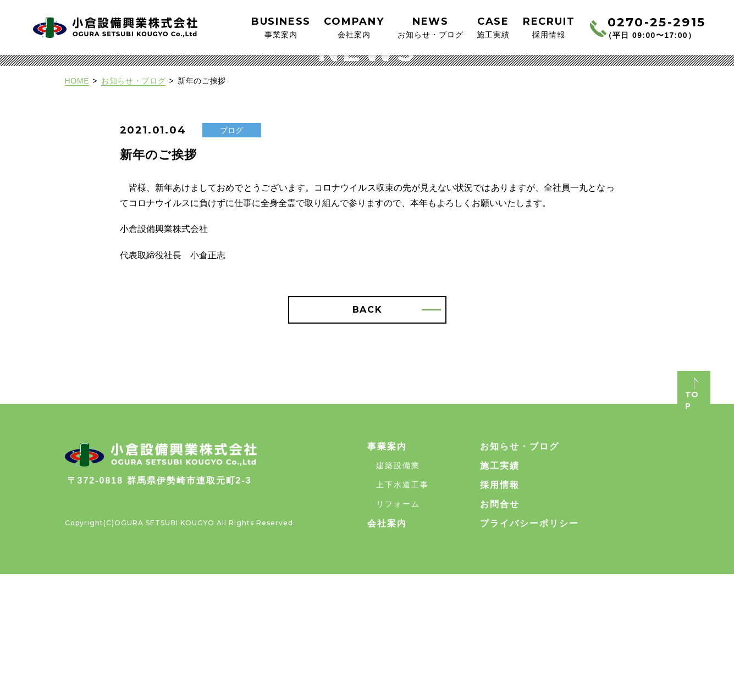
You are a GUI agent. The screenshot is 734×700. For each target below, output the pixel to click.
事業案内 (387, 572)
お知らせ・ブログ (134, 207)
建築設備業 (398, 591)
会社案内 (387, 649)
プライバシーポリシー (529, 649)
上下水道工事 (402, 610)
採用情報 (500, 611)
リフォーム (398, 630)
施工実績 (500, 591)
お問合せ (500, 630)
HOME (77, 207)
